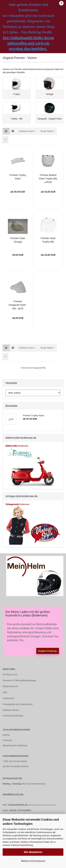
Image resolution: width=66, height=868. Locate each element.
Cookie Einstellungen (13, 716)
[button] (6, 131)
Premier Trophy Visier (18, 177)
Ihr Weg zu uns (10, 674)
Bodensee (17, 446)
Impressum (8, 698)
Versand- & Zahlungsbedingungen (19, 680)
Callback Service (11, 710)
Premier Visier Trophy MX (48, 240)
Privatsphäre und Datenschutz (18, 704)
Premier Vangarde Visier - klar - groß (18, 305)
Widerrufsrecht (10, 686)
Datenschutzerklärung (22, 845)
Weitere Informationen (33, 861)
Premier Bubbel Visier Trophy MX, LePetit (48, 179)
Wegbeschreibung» (48, 651)
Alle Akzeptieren (33, 852)
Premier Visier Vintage (18, 240)
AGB (5, 692)
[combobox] (27, 131)
